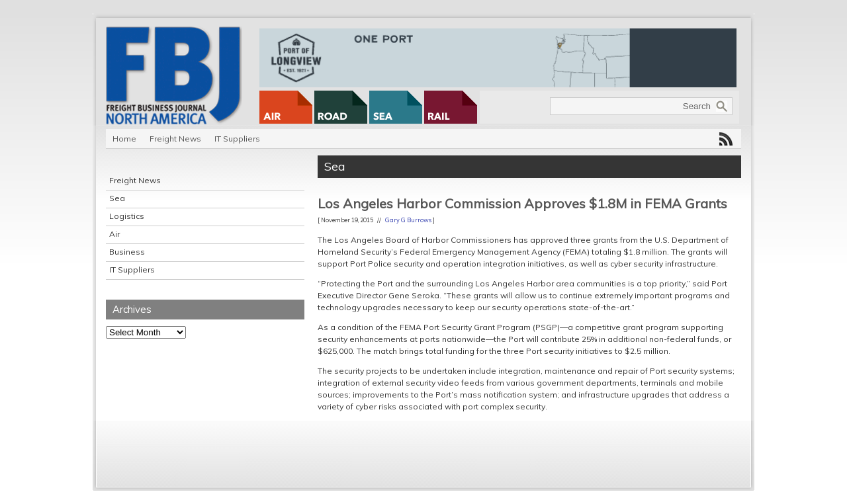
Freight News (175, 139)
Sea (117, 198)
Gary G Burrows (408, 220)
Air (114, 234)
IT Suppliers (237, 139)
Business (127, 252)
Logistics (127, 216)
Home (124, 139)
